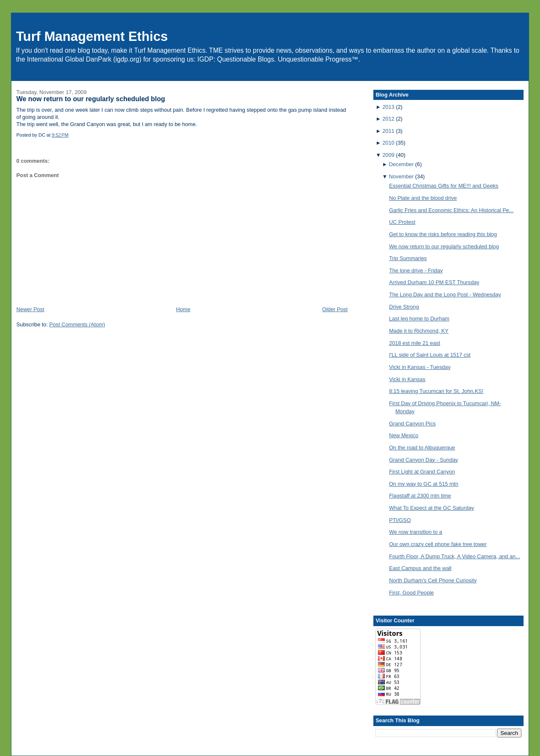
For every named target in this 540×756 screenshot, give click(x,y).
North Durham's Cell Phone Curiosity (433, 580)
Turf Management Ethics (92, 36)
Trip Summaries (408, 258)
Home (183, 309)
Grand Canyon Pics (412, 424)
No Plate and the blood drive (423, 198)
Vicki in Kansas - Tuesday (420, 367)
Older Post (335, 309)
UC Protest (402, 222)
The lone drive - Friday (416, 270)
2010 (389, 143)
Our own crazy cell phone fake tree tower (438, 544)
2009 (389, 155)
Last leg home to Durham (419, 319)
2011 (389, 131)
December (401, 164)
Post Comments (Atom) (77, 324)
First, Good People (411, 593)
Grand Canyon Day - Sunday (424, 460)
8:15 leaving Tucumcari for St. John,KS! (436, 391)
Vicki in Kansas (407, 379)
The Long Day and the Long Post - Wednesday (445, 295)
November (401, 176)
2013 (389, 107)
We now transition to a (416, 532)
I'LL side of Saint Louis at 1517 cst (430, 355)
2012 (389, 119)
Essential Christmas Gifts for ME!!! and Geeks (444, 186)
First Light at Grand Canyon (422, 472)
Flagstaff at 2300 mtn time (420, 496)
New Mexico (404, 435)
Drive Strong (404, 307)
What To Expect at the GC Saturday (432, 508)
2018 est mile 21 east (414, 343)
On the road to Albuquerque (422, 448)
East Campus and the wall (420, 568)
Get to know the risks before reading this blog (443, 234)
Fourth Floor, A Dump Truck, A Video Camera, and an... (455, 556)
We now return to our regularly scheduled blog (91, 99)
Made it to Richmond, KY (419, 331)
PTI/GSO (400, 520)
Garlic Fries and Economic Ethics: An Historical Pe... (451, 210)
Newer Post (30, 309)
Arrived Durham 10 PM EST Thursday (434, 282)
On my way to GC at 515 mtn (424, 484)
